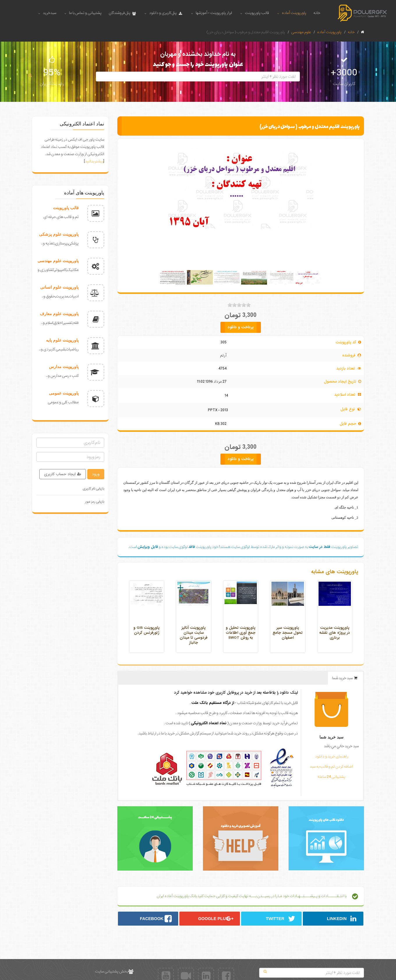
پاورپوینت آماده (294, 13)
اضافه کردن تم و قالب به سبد (331, 767)
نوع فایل (348, 409)
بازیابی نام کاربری (94, 489)
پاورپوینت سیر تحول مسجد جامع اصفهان (288, 633)
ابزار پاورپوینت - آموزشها (214, 13)
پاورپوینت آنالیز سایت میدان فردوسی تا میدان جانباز (194, 635)
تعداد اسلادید (345, 395)
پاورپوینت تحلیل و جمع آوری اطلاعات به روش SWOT (241, 633)
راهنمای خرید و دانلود (332, 756)
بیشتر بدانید (94, 161)
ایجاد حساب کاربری (63, 474)
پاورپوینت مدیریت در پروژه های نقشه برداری (335, 633)
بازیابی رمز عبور (95, 502)
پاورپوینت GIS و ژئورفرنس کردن (146, 630)
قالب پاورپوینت (257, 13)
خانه (317, 13)
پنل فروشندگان (122, 13)
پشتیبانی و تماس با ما (85, 13)
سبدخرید (49, 13)
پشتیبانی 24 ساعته (331, 777)
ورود (96, 474)
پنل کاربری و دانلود (166, 13)
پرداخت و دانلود (241, 327)
